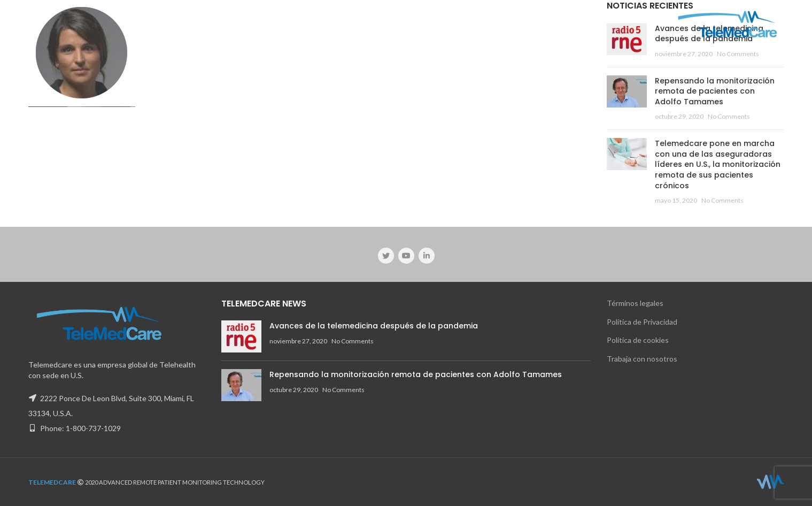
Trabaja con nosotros (642, 359)
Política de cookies (638, 340)
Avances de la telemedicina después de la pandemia (374, 326)
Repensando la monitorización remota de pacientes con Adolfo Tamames (715, 91)
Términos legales (635, 303)
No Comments (738, 54)
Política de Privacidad (642, 322)
